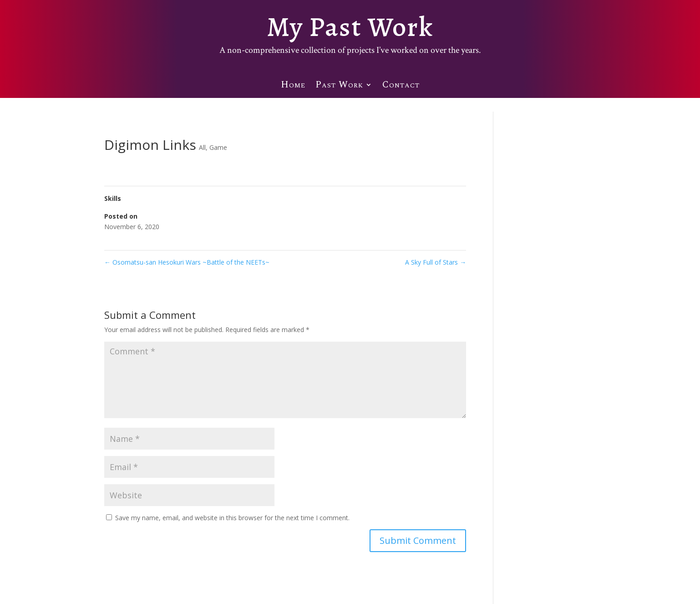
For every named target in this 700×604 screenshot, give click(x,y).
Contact (401, 88)
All (202, 147)
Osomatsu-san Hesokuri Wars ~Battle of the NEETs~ (187, 262)
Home (293, 88)
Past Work (339, 88)
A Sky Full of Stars (436, 262)
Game (218, 147)
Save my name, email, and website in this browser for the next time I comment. (232, 518)
